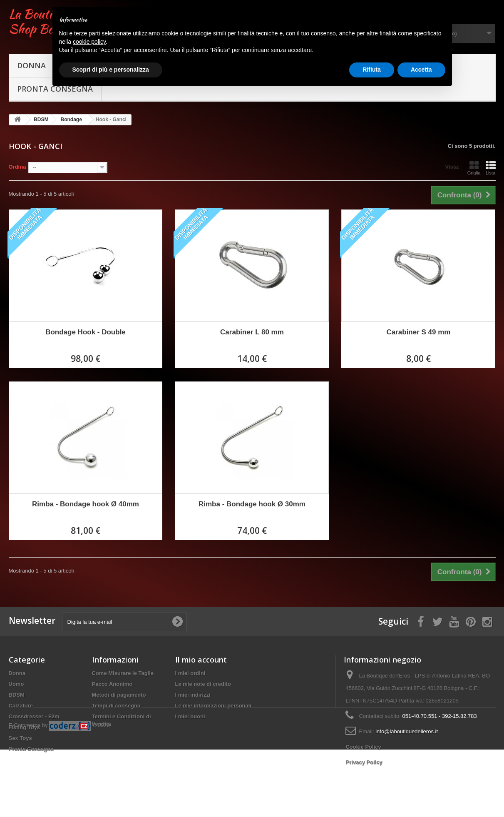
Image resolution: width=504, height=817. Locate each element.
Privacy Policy (364, 762)
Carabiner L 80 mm (252, 332)
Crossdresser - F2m (34, 716)
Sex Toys (20, 738)
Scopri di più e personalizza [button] (111, 70)
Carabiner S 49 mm (418, 332)
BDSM (17, 695)
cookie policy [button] (89, 42)
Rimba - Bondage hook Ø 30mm (252, 504)
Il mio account (201, 660)
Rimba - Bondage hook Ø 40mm (86, 504)
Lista (491, 168)
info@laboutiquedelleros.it (407, 731)
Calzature (21, 706)
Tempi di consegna (116, 706)
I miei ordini (190, 673)
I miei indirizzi (193, 695)
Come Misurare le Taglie (123, 673)
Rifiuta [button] (372, 70)
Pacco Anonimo (112, 684)
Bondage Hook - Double (86, 332)
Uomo (16, 684)
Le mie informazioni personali (213, 706)
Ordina (17, 167)
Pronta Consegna (31, 749)
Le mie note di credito (203, 684)
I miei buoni (190, 716)
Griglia (474, 168)
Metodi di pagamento (119, 695)
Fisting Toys (25, 727)
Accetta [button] (421, 70)
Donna (31, 65)
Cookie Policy (363, 747)
